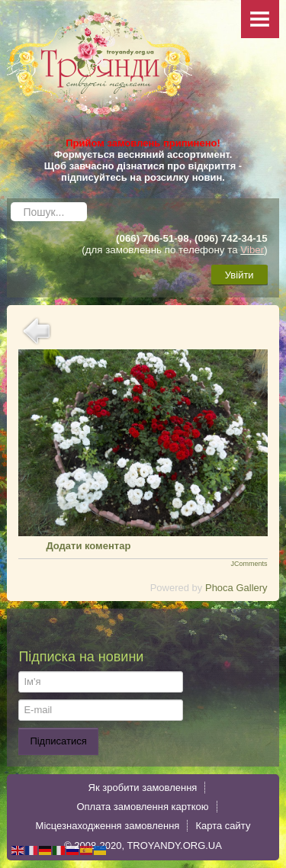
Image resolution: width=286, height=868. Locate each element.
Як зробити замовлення (143, 788)
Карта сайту (223, 826)
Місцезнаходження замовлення (108, 826)
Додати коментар (88, 546)
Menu (260, 19)
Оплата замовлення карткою (142, 807)
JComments (249, 564)
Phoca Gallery (236, 588)
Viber (252, 250)
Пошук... (11, 199)
